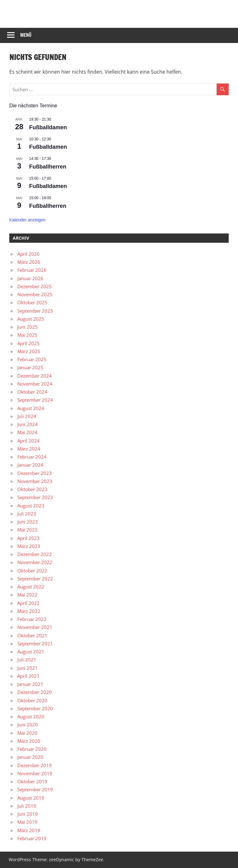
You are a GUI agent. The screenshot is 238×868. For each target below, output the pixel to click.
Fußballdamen (48, 127)
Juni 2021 (28, 668)
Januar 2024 (30, 465)
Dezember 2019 (35, 765)
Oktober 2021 (32, 635)
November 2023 (35, 481)
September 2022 (35, 579)
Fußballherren (48, 167)
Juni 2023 (28, 522)
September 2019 (35, 789)
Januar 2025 (30, 367)
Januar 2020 (30, 757)
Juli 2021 (27, 660)
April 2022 (29, 603)
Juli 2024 (27, 416)
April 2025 (29, 343)
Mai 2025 (27, 335)
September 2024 (35, 400)
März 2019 (29, 830)
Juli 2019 (27, 806)
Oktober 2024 (32, 392)
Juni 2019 (28, 814)
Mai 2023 (27, 530)
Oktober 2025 (32, 302)
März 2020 (29, 741)
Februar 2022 (32, 619)
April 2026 (29, 254)
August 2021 (31, 652)
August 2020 (31, 716)
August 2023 (31, 506)
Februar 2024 (32, 457)
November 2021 (35, 627)
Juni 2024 (28, 424)
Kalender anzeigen (27, 220)
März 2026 (29, 262)
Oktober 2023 (32, 489)
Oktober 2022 (32, 571)
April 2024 (29, 441)
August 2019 (31, 798)
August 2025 (31, 319)
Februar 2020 (32, 749)
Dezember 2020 (35, 692)
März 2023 (29, 546)
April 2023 (29, 538)
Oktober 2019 (32, 781)
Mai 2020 (27, 733)
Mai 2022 (27, 595)
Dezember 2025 (35, 286)
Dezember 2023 (35, 473)
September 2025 (35, 311)
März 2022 (29, 611)
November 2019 (35, 773)
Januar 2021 (30, 684)
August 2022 (31, 587)
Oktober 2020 (32, 700)
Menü (26, 35)
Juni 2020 (28, 725)
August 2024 (31, 408)
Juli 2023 (27, 514)
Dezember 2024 (35, 376)
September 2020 (35, 708)
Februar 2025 (32, 359)
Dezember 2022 (35, 554)
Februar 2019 (32, 838)
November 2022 (35, 562)
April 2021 (29, 676)
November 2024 (35, 384)
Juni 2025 (28, 327)
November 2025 (35, 294)
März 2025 (29, 351)
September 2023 (35, 497)
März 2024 (29, 449)
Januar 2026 (30, 278)
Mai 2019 (27, 822)
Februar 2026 (32, 270)
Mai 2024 (27, 432)
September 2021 (35, 644)
